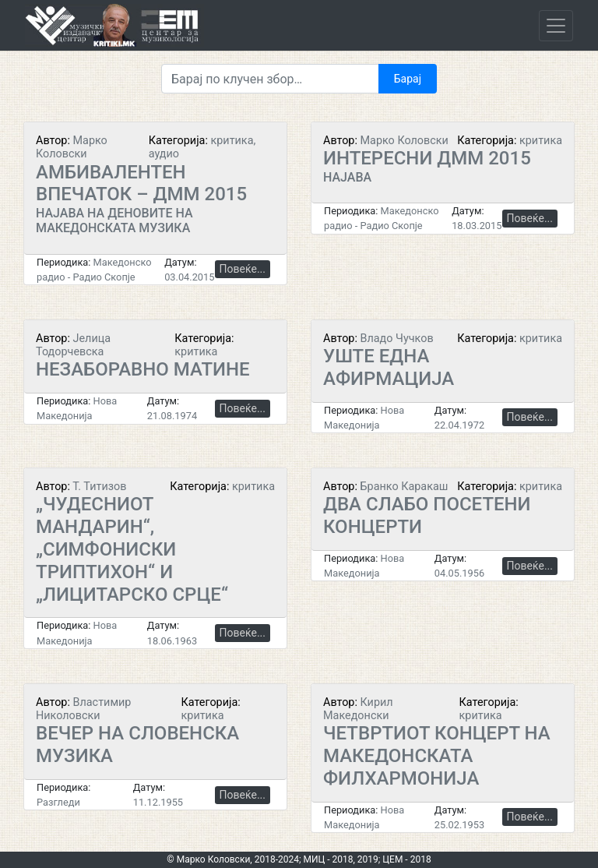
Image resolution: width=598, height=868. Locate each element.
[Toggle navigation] (556, 26)
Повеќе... (243, 269)
